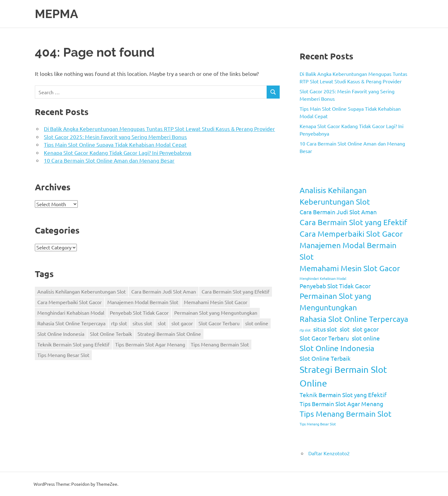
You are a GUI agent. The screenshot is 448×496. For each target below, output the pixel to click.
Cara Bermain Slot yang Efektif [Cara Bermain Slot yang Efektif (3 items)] (236, 291)
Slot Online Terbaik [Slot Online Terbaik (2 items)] (111, 334)
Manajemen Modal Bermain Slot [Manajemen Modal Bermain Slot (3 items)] (143, 302)
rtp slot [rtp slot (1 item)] (119, 323)
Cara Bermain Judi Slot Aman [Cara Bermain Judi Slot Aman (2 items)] (164, 291)
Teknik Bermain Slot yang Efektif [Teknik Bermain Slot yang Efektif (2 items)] (73, 344)
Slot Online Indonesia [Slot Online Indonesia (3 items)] (61, 334)
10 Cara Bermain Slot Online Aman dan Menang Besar (109, 160)
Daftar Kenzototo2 (329, 453)
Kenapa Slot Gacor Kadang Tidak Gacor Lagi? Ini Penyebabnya (118, 153)
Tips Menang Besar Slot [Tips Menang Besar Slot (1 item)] (63, 355)
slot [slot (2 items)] (162, 323)
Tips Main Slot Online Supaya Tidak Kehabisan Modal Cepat (115, 144)
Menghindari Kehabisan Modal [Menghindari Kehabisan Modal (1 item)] (71, 313)
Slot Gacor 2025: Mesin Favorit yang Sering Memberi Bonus (115, 137)
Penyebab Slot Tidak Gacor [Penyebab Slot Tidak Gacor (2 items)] (139, 313)
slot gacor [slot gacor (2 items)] (182, 323)
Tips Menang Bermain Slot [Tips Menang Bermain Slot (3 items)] (220, 344)
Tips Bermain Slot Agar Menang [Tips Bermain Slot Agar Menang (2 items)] (150, 344)
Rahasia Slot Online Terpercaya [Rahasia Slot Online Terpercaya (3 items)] (71, 323)
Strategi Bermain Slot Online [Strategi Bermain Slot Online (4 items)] (169, 334)
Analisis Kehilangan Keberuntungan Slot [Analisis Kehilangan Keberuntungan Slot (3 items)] (82, 291)
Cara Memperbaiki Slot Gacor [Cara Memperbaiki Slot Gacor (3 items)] (70, 302)
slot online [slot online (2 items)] (257, 323)
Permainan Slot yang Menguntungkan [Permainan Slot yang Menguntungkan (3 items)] (216, 313)
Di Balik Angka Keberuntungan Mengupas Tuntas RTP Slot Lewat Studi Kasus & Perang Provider (159, 129)
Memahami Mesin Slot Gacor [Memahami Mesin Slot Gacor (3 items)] (216, 302)
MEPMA (56, 14)
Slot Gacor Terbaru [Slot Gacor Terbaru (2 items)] (219, 323)
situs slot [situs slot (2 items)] (142, 323)
